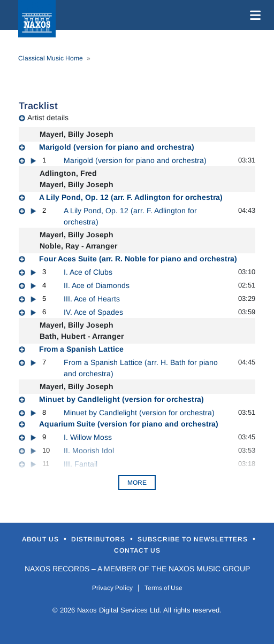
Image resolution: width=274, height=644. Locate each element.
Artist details (48, 118)
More (137, 483)
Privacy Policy (112, 588)
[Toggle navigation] (253, 15)
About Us (41, 539)
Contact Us (137, 550)
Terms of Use (163, 588)
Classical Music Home (51, 58)
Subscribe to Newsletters (194, 539)
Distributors (99, 539)
